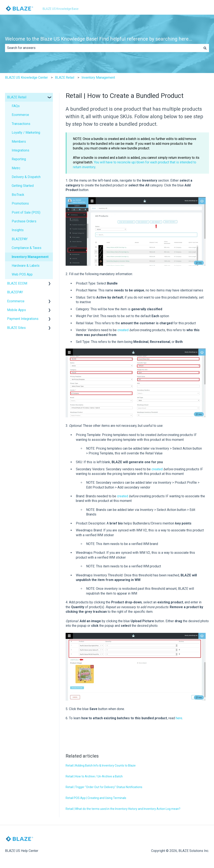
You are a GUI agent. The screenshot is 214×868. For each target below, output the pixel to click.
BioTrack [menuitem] (18, 195)
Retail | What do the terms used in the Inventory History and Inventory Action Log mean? (123, 809)
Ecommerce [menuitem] (20, 115)
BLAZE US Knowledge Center (26, 78)
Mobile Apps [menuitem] (17, 310)
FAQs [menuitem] (16, 106)
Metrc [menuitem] (16, 168)
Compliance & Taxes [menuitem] (27, 248)
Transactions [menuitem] (21, 124)
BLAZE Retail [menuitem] (17, 97)
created (123, 330)
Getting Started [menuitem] (23, 186)
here (179, 718)
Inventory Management (98, 78)
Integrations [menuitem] (20, 150)
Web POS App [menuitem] (22, 274)
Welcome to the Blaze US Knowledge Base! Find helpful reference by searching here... (99, 39)
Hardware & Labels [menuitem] (26, 266)
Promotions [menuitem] (20, 203)
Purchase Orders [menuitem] (24, 221)
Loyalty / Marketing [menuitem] (26, 133)
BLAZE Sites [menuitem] (16, 328)
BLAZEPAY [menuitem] (20, 239)
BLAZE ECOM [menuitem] (17, 283)
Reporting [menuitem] (19, 159)
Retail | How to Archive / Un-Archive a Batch (94, 776)
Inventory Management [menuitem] (30, 257)
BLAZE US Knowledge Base (61, 9)
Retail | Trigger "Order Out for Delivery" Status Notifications (104, 787)
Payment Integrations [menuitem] (23, 319)
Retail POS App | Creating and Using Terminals (96, 798)
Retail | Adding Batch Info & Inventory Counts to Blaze (101, 765)
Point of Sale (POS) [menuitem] (26, 212)
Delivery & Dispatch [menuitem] (26, 177)
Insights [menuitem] (18, 230)
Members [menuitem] (19, 142)
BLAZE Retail (65, 78)
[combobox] (103, 48)
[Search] (205, 48)
